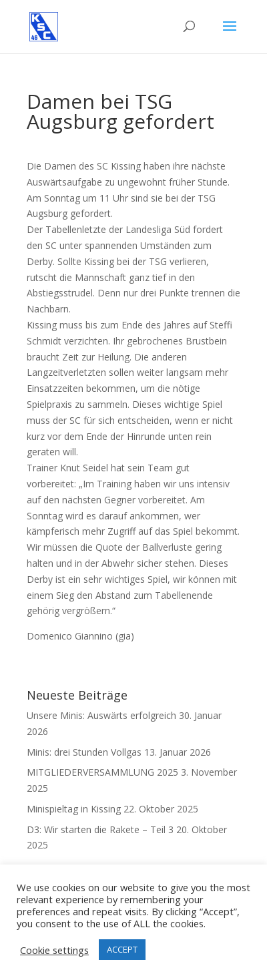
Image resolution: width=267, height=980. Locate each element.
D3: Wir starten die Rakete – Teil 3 (100, 829)
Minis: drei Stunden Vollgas (84, 752)
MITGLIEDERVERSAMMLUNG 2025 (102, 772)
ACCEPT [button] (122, 949)
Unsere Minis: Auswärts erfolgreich (101, 715)
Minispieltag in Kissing (74, 809)
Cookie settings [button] (54, 950)
